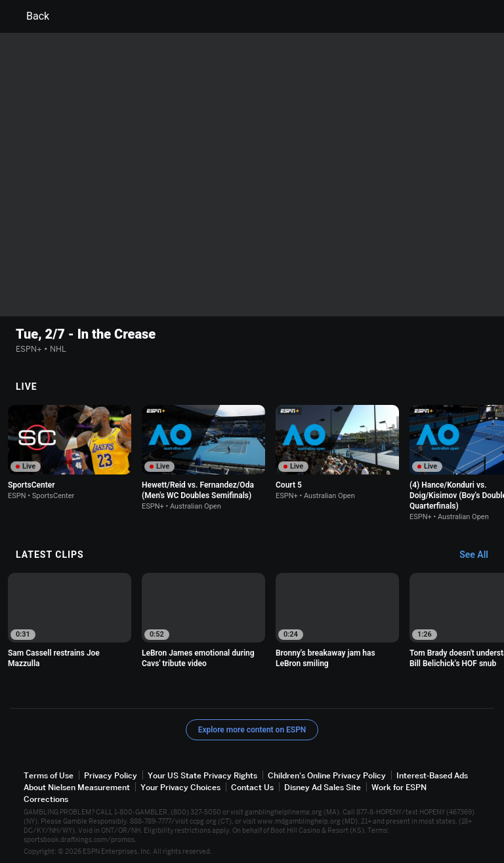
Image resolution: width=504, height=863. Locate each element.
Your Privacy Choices (180, 787)
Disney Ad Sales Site (323, 787)
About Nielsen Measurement (77, 787)
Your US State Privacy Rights (202, 775)
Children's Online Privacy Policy (327, 775)
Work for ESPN (399, 787)
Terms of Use (49, 775)
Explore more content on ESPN (252, 730)
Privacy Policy (111, 775)
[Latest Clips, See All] (480, 555)
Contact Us (252, 787)
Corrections (46, 799)
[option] (70, 453)
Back (30, 16)
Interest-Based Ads (432, 775)
